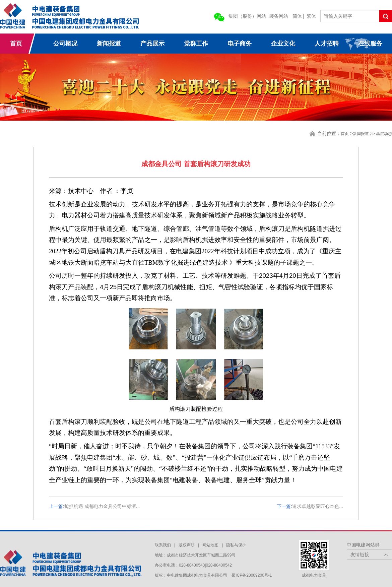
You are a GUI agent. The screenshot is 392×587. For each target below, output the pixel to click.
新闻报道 (109, 44)
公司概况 (65, 44)
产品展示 (152, 44)
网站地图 (210, 545)
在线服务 (370, 44)
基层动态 (384, 134)
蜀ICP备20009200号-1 (252, 575)
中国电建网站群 (363, 545)
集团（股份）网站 (247, 16)
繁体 (311, 16)
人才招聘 (327, 44)
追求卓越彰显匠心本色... (318, 506)
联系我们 (163, 545)
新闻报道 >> (364, 134)
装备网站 (279, 16)
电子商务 (240, 44)
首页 (16, 44)
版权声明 (187, 545)
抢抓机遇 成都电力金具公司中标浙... (102, 506)
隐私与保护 (236, 545)
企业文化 (283, 44)
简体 (297, 16)
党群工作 (196, 44)
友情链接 (360, 555)
